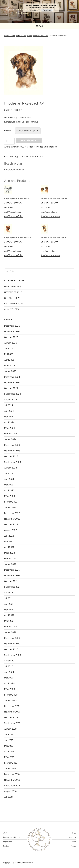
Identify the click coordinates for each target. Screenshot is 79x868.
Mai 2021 (9, 610)
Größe (7, 131)
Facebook (72, 837)
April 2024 (9, 422)
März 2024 (10, 428)
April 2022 (9, 547)
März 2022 (9, 553)
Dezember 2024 (12, 377)
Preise (73, 846)
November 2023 (12, 451)
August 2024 (11, 400)
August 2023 (11, 468)
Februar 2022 (11, 559)
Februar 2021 (11, 627)
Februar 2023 (11, 502)
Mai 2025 (9, 354)
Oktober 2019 (11, 717)
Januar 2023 (10, 507)
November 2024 (12, 383)
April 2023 (9, 490)
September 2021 (12, 587)
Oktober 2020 (11, 649)
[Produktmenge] (9, 141)
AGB (5, 833)
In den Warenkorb (29, 140)
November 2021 (12, 576)
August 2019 (10, 729)
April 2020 (9, 683)
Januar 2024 (10, 439)
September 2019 (12, 723)
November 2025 (12, 332)
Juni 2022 (9, 536)
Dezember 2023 (12, 445)
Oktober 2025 (11, 337)
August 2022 (10, 530)
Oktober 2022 (11, 524)
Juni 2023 (9, 479)
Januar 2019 (10, 769)
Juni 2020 (9, 672)
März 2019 (9, 757)
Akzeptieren (47, 10)
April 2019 (9, 751)
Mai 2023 (9, 485)
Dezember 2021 (12, 570)
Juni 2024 (9, 411)
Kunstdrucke (21, 36)
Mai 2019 (9, 746)
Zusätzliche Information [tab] (32, 156)
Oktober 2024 (11, 388)
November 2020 (12, 644)
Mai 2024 (9, 417)
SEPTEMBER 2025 (13, 304)
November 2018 (12, 780)
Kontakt (6, 846)
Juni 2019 (9, 740)
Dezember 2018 (12, 774)
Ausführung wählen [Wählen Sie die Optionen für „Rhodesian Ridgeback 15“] (14, 216)
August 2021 (10, 593)
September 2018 (12, 786)
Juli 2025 (9, 348)
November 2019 (12, 712)
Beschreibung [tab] (11, 156)
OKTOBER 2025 (12, 298)
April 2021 (9, 615)
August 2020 (11, 661)
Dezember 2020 (12, 638)
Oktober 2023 (11, 456)
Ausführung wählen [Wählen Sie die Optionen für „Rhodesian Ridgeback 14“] (50, 255)
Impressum (7, 842)
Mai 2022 (9, 541)
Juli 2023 (9, 473)
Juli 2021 (8, 598)
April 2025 (9, 360)
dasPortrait (29, 863)
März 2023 (10, 496)
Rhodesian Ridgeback (41, 36)
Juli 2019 (8, 735)
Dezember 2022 (12, 513)
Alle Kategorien (10, 36)
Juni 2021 (9, 604)
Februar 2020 (11, 695)
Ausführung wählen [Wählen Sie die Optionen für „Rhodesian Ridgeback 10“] (50, 216)
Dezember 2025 (12, 326)
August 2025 (11, 343)
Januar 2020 (10, 700)
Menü (39, 26)
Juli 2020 (9, 666)
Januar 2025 (10, 371)
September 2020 (13, 655)
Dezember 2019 (12, 706)
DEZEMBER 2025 (13, 287)
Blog (74, 833)
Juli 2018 (8, 797)
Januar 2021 (10, 632)
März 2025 (10, 366)
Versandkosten (24, 118)
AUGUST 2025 (11, 309)
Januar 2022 (10, 564)
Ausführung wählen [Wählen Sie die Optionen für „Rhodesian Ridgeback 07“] (14, 255)
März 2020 (10, 689)
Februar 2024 (11, 434)
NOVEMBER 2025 (13, 292)
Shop (74, 842)
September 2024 (13, 394)
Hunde (29, 36)
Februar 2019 (11, 763)
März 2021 (9, 621)
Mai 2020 (9, 678)
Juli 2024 (9, 405)
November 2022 (12, 519)
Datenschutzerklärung (12, 837)
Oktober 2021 (11, 581)
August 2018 (10, 791)
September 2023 (13, 462)
